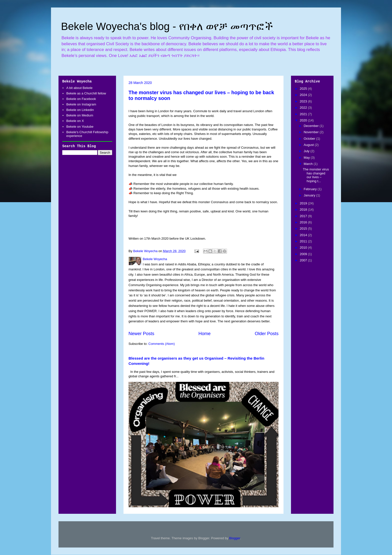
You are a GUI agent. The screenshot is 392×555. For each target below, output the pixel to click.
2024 (304, 95)
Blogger (235, 538)
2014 (304, 235)
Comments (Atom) (162, 344)
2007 (304, 260)
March (309, 164)
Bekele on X (75, 121)
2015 (304, 229)
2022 (304, 108)
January (310, 195)
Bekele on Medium (80, 115)
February (311, 189)
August (309, 145)
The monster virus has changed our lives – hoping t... (316, 175)
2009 (304, 254)
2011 (304, 241)
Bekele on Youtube (80, 127)
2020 (304, 120)
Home (205, 334)
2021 (304, 114)
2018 (304, 210)
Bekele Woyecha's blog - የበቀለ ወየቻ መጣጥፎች (167, 26)
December (312, 126)
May (307, 158)
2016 (304, 222)
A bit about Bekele (79, 88)
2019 (304, 203)
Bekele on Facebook (81, 99)
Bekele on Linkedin (80, 110)
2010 (304, 248)
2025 (304, 89)
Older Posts (267, 334)
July (307, 151)
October (310, 139)
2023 (304, 101)
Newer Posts (141, 334)
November (312, 132)
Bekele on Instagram (81, 104)
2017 (304, 216)
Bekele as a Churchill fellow (86, 93)
